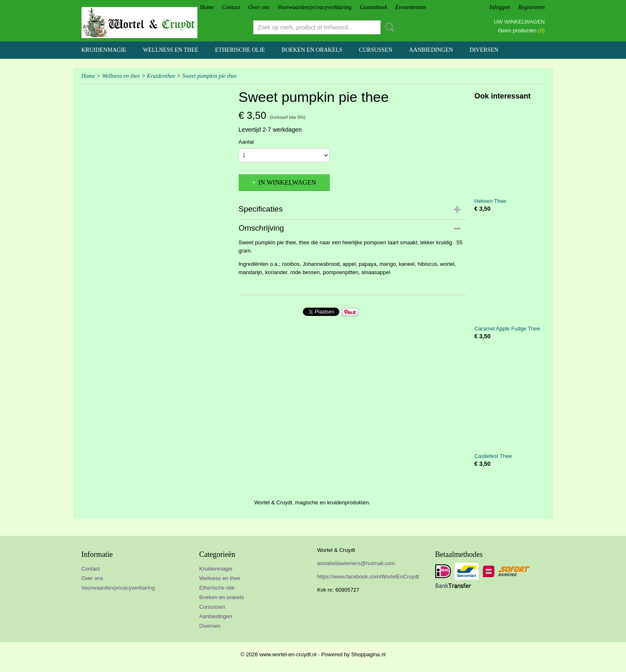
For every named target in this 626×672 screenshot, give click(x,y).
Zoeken (388, 27)
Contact (231, 7)
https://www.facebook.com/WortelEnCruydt (368, 577)
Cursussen (376, 50)
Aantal (246, 142)
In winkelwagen (287, 182)
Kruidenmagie (104, 50)
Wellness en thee (170, 50)
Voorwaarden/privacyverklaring (315, 7)
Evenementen (411, 7)
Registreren (531, 7)
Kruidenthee (161, 76)
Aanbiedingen (431, 50)
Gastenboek (374, 7)
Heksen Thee (490, 201)
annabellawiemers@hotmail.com (356, 563)
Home (207, 7)
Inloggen (500, 7)
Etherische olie (240, 50)
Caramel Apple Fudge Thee (507, 329)
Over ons (259, 7)
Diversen (484, 50)
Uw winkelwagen (519, 22)
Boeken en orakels (312, 50)
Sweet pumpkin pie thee (210, 76)
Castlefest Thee (493, 456)
